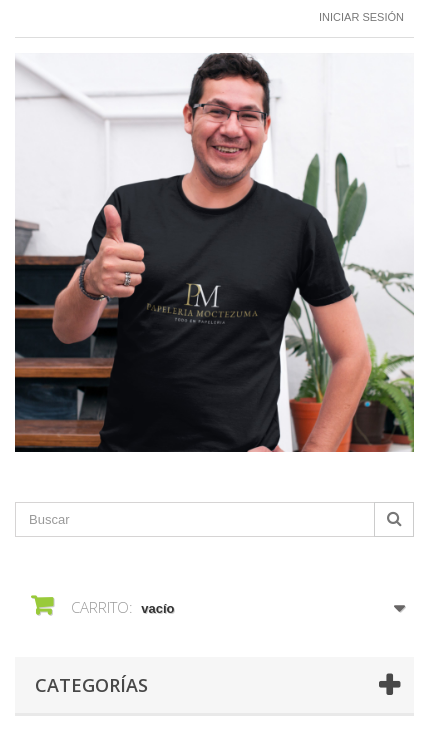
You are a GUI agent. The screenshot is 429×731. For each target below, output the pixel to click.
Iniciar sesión (361, 17)
